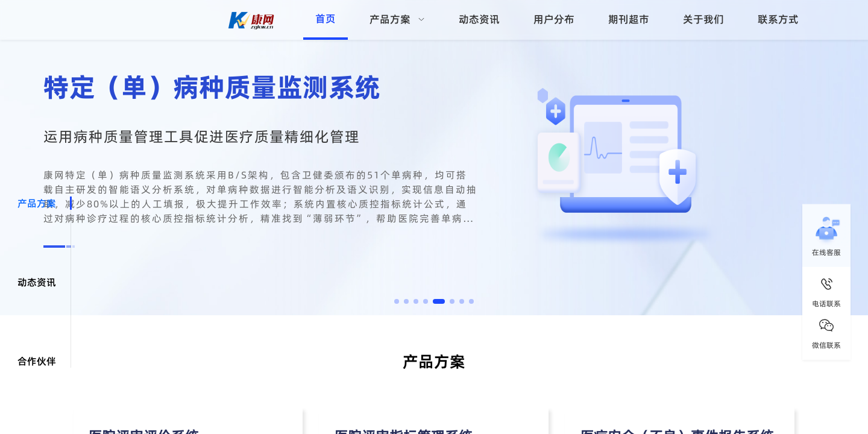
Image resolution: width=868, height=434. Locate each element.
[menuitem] (397, 20)
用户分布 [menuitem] (554, 19)
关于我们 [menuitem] (703, 19)
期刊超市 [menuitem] (629, 19)
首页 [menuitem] (325, 19)
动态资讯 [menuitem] (479, 19)
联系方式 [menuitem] (778, 19)
